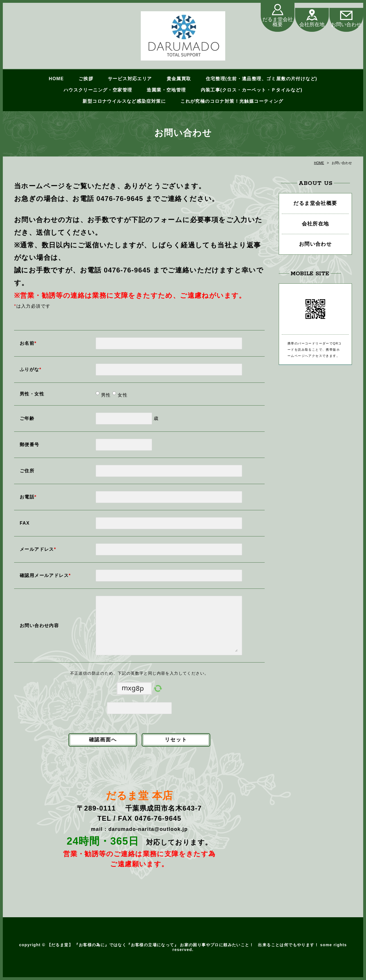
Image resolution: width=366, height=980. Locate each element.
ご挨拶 (86, 79)
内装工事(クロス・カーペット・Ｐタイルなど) (252, 90)
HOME (56, 79)
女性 (122, 395)
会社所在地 (312, 25)
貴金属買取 (179, 79)
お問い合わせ (346, 25)
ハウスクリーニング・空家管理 (98, 90)
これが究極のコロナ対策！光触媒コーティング (232, 101)
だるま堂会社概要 (278, 22)
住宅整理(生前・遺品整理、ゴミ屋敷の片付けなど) (262, 79)
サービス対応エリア (130, 79)
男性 (105, 395)
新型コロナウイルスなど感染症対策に (124, 101)
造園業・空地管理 (166, 90)
